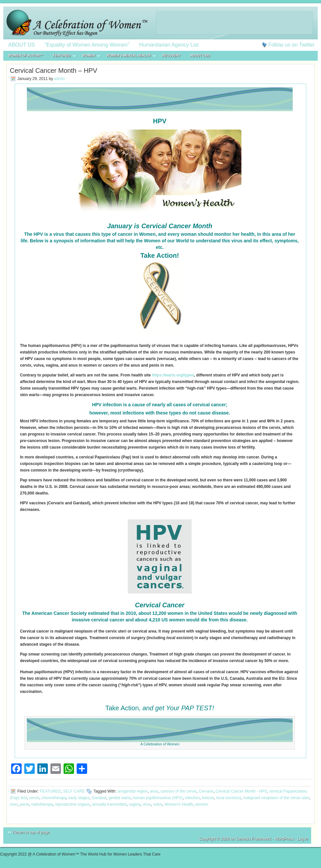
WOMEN (89, 57)
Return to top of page (31, 832)
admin (59, 79)
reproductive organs (72, 804)
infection (192, 798)
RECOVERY (171, 56)
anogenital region (133, 791)
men (14, 804)
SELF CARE (74, 791)
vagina (134, 804)
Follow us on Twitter (291, 45)
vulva (158, 804)
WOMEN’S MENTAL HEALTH (129, 57)
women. (202, 804)
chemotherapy (54, 798)
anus (154, 791)
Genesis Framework (254, 839)
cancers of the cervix (179, 791)
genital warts (119, 798)
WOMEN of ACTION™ (26, 56)
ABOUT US (22, 45)
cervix (34, 798)
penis (24, 804)
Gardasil (99, 798)
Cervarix (206, 791)
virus (147, 804)
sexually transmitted (109, 804)
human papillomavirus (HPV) (158, 798)
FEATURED (62, 57)
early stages (79, 798)
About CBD (200, 56)
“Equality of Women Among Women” (87, 45)
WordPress (284, 839)
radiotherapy (42, 804)
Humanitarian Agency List (169, 45)
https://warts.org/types (173, 375)
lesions (208, 798)
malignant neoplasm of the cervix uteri (276, 798)
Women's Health (179, 804)
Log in (302, 839)
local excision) (228, 798)
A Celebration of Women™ (160, 23)
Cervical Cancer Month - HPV (241, 791)
